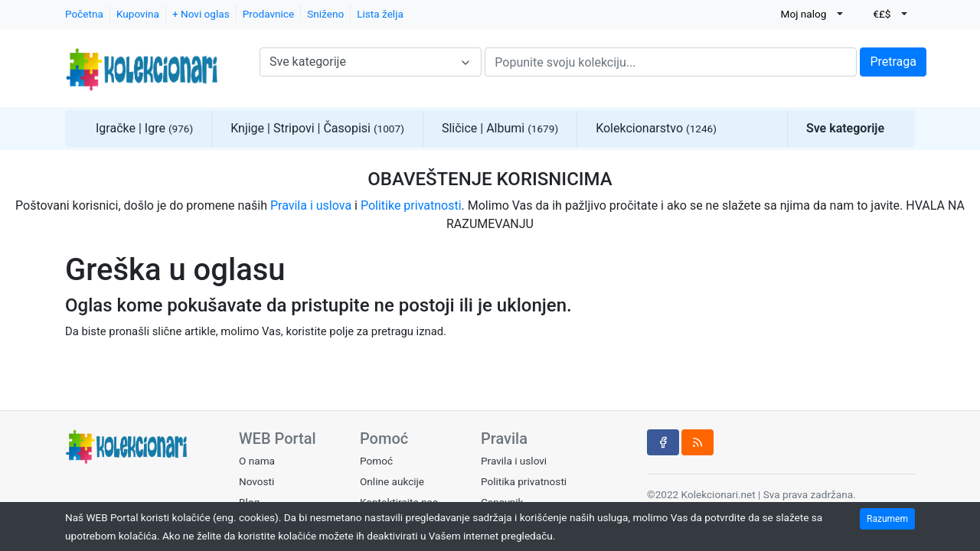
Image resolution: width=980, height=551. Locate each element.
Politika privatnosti (524, 481)
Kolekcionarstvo (656, 128)
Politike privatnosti (411, 205)
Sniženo (325, 14)
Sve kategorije (845, 128)
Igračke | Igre (144, 128)
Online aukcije (392, 481)
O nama (257, 461)
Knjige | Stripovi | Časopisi (317, 128)
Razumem (887, 519)
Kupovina (138, 14)
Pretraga (893, 62)
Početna (84, 14)
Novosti (256, 481)
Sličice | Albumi (500, 128)
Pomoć (376, 461)
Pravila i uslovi (514, 461)
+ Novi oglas (201, 14)
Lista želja (380, 14)
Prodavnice (268, 14)
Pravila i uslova (311, 205)
